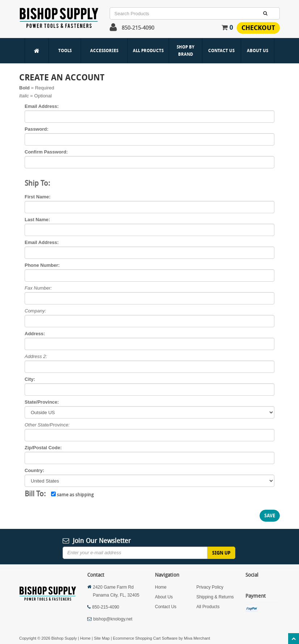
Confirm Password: (46, 152)
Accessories (104, 50)
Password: (37, 129)
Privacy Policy (210, 587)
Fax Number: (38, 288)
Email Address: (42, 106)
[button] (113, 29)
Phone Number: (42, 265)
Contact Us (221, 50)
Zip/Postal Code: (43, 448)
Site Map (102, 638)
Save (270, 515)
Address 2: (36, 356)
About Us (258, 50)
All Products (148, 50)
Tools (65, 50)
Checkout (258, 28)
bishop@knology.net (113, 619)
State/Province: (42, 402)
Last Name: (37, 220)
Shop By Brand (186, 50)
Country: (34, 470)
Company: (35, 311)
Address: (35, 334)
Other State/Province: (47, 425)
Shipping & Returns (215, 597)
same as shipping (72, 494)
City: (30, 379)
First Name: (38, 197)
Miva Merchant (197, 638)
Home (161, 587)
